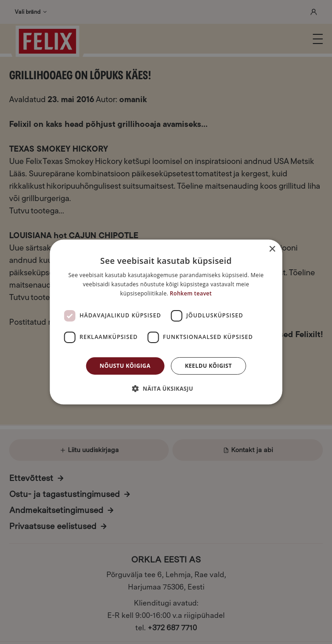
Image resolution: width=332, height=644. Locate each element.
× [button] (272, 249)
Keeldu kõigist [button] (208, 366)
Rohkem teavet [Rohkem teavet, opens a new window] (191, 293)
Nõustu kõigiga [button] (125, 366)
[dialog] (166, 322)
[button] (166, 388)
